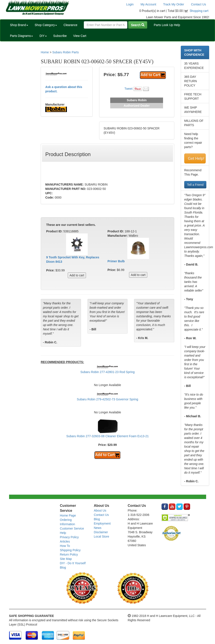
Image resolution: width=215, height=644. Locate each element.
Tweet (129, 89)
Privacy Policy (69, 537)
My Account (148, 4)
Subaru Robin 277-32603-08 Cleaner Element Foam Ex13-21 (107, 436)
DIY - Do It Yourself (73, 563)
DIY (43, 36)
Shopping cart (199, 11)
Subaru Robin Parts (65, 52)
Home (45, 52)
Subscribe (60, 36)
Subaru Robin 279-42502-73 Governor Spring (107, 399)
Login (130, 4)
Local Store (101, 536)
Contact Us (198, 4)
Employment (102, 523)
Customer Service (72, 528)
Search (138, 25)
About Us (100, 510)
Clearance (70, 25)
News (98, 528)
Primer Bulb (116, 261)
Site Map (66, 559)
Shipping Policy (70, 550)
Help (63, 533)
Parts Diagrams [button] (21, 36)
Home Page (68, 515)
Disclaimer (101, 532)
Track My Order (174, 4)
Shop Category (46, 25)
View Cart (80, 36)
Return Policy (69, 554)
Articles (65, 541)
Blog (63, 567)
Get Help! (196, 158)
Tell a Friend (195, 185)
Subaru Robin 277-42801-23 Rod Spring (107, 372)
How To (65, 546)
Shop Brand (19, 25)
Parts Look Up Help (167, 25)
